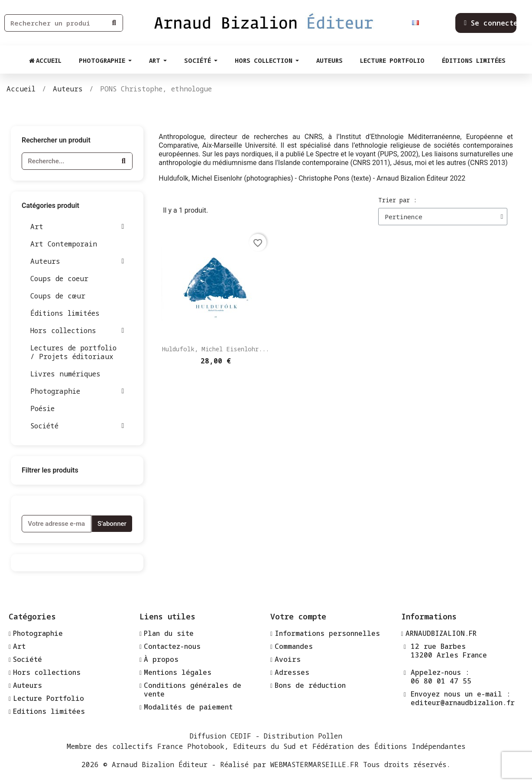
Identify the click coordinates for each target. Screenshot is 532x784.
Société (77, 426)
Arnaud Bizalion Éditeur (160, 765)
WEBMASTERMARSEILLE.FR (315, 765)
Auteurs (77, 261)
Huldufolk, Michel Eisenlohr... (216, 349)
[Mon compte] (493, 23)
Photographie (77, 391)
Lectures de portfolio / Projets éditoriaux (73, 352)
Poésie (42, 408)
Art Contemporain (64, 244)
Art (77, 227)
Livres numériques (65, 374)
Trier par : (397, 200)
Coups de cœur (58, 296)
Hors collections (77, 330)
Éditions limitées (65, 313)
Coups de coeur (59, 279)
